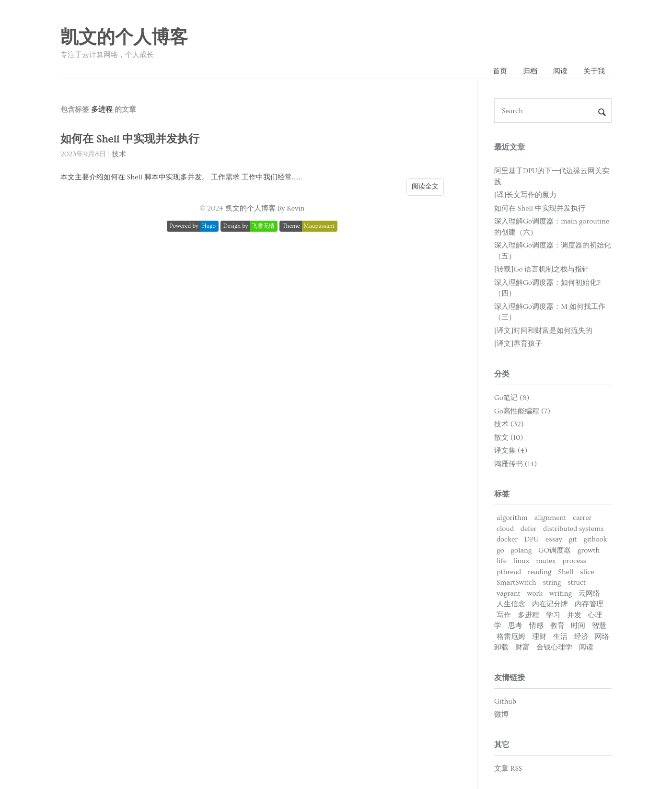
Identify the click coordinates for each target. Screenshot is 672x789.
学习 (553, 615)
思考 (515, 626)
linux (521, 561)
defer (528, 529)
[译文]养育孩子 (518, 344)
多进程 (528, 615)
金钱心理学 (554, 647)
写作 (504, 615)
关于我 (594, 71)
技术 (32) (509, 424)
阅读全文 (425, 187)
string (552, 583)
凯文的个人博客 (124, 38)
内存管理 (589, 604)
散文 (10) (509, 438)
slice (587, 572)
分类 (502, 374)
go (500, 550)
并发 (574, 615)
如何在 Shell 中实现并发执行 (130, 139)
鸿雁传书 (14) (516, 464)
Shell (566, 572)
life (502, 561)
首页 (500, 71)
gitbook (595, 539)
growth (589, 550)
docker (507, 539)
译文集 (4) (511, 451)
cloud (505, 529)
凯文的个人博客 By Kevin (265, 208)
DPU (532, 539)
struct (577, 583)
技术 (119, 154)
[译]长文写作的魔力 (525, 195)
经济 (581, 637)
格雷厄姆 (511, 637)
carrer (582, 518)
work (535, 594)
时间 (578, 626)
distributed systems (573, 529)
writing (561, 594)
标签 (502, 494)
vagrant (509, 594)
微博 (501, 714)
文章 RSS (508, 769)
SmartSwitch (516, 583)
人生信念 (511, 604)
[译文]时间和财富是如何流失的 (543, 331)
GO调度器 (555, 550)
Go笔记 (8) (512, 398)
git (573, 539)
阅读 (560, 71)
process (574, 561)
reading (539, 572)
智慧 (599, 626)
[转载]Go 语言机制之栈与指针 (542, 269)
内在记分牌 (550, 604)
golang (521, 550)
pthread (509, 572)
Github (505, 701)
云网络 (589, 594)
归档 (530, 71)
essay (554, 539)
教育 (557, 626)
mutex (546, 561)
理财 (539, 637)
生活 (560, 637)
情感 (536, 626)
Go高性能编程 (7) (522, 411)
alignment (550, 518)
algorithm (512, 518)
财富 (522, 647)
